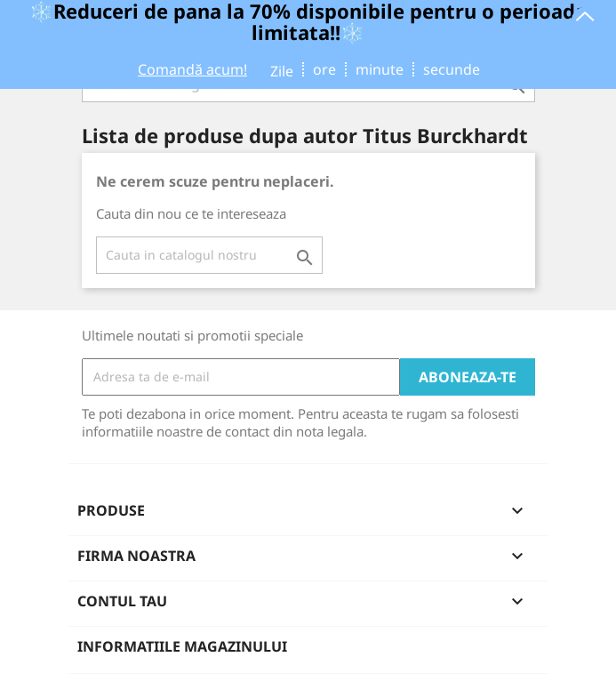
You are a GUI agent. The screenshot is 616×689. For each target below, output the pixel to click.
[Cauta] (209, 255)
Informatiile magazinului (182, 646)
